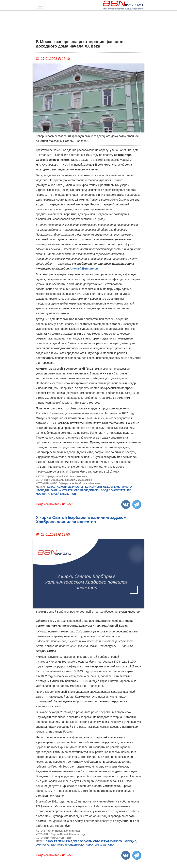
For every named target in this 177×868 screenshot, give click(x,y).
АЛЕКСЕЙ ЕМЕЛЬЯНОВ (62, 494)
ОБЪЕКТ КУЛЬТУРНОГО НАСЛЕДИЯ (115, 841)
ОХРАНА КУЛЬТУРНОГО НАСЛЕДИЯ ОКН (75, 490)
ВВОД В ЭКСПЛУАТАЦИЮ (116, 490)
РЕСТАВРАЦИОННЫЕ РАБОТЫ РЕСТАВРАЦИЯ (74, 487)
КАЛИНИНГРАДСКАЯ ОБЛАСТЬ (73, 841)
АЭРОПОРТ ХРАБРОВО (100, 845)
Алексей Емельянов (84, 269)
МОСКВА (41, 494)
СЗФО (49, 841)
